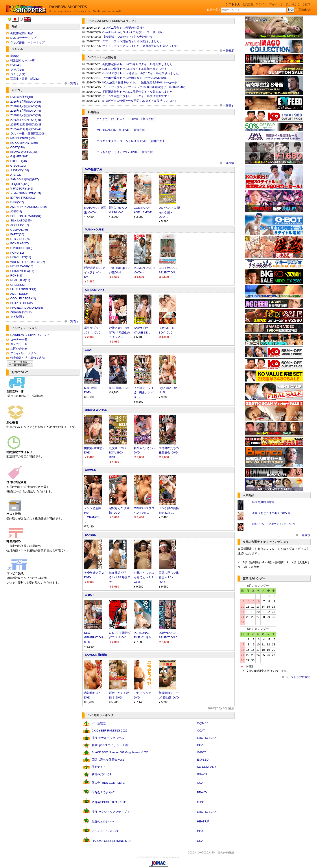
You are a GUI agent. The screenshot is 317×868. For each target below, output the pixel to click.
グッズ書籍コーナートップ (28, 42)
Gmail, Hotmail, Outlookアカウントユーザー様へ (133, 32)
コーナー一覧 (19, 340)
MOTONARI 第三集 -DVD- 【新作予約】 (122, 130)
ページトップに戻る (298, 677)
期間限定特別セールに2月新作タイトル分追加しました (137, 92)
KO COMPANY (95, 290)
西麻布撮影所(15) (21, 312)
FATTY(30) (17, 234)
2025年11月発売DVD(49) (26, 129)
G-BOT (89, 595)
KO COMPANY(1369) (24, 143)
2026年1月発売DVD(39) (26, 120)
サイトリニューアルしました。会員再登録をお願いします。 (141, 46)
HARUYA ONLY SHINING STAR (112, 841)
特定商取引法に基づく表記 (28, 358)
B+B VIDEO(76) (20, 239)
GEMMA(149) (19, 230)
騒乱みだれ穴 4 (101, 774)
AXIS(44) (16, 211)
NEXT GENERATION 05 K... (93, 637)
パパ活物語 (99, 723)
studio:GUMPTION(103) (26, 193)
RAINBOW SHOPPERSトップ (30, 335)
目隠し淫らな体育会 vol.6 (108, 760)
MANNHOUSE (94, 229)
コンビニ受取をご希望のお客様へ (124, 28)
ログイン (261, 4)
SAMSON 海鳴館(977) (25, 179)
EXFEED (90, 535)
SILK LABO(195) (21, 220)
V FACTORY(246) (22, 189)
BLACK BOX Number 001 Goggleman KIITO (120, 752)
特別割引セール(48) (23, 60)
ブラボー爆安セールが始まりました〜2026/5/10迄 (135, 78)
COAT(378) (18, 147)
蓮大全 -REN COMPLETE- (109, 783)
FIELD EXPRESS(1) (23, 289)
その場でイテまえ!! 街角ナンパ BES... (144, 393)
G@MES (90, 470)
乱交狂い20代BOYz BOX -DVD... (118, 453)
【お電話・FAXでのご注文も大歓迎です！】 (131, 37)
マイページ (276, 4)
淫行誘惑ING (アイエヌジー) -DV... (95, 272)
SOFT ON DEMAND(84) (26, 216)
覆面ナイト (99, 767)
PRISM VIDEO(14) (22, 271)
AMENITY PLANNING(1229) (29, 207)
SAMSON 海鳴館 (96, 655)
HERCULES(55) (21, 257)
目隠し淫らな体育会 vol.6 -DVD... (169, 577)
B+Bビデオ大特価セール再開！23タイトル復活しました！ (140, 101)
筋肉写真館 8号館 (263, 502)
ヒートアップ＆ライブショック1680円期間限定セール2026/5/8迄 (144, 87)
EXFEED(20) (19, 161)
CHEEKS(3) (18, 285)
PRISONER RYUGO (105, 831)
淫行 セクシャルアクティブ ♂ (111, 812)
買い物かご (293, 4)
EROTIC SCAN (207, 738)
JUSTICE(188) (20, 170)
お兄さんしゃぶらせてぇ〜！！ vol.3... (144, 577)
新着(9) (15, 56)
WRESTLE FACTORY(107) (28, 262)
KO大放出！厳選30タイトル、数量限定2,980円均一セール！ (141, 82)
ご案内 (306, 4)
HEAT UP (203, 821)
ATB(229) (16, 175)
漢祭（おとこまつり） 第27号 (271, 513)
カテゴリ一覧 (19, 344)
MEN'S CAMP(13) (22, 266)
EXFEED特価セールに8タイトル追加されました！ (135, 69)
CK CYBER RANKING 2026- (110, 731)
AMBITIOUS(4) (20, 294)
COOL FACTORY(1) (23, 298)
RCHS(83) (17, 276)
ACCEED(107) (20, 225)
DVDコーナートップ (23, 38)
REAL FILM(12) (20, 280)
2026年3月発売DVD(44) (26, 111)
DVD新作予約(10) (22, 97)
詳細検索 (305, 10)
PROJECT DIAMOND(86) (27, 308)
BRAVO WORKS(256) (24, 152)
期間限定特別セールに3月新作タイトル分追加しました (137, 64)
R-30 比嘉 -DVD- (120, 388)
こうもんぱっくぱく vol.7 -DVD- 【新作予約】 (126, 152)
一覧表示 (73, 83)
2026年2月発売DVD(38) (26, 115)
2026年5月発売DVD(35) (26, 102)
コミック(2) (18, 74)
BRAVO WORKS (96, 410)
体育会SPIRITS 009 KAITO (109, 802)
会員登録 (248, 4)
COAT (89, 350)
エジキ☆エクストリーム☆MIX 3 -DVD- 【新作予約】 (131, 141)
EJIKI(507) (17, 202)
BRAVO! (202, 774)
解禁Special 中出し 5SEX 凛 (110, 745)
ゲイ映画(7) (18, 317)
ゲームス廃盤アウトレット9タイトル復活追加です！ (136, 96)
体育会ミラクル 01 (104, 792)
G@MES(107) (19, 156)
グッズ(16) (17, 70)
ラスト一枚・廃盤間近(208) (28, 134)
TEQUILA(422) (20, 184)
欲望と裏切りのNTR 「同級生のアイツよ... (119, 333)
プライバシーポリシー (25, 353)
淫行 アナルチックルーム (108, 738)
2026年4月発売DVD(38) (26, 106)
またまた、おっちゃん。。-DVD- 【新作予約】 (127, 119)
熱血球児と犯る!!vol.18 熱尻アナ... (120, 577)
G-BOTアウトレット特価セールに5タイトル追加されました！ (142, 73)
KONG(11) (17, 253)
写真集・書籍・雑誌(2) (25, 79)
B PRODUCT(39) (21, 248)
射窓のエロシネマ (103, 821)
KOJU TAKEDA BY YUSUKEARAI (273, 524)
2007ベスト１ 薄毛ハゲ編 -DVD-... (170, 212)
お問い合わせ (19, 349)
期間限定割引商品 (22, 33)
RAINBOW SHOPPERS (68, 7)
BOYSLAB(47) (20, 243)
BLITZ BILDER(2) (22, 303)
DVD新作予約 (93, 169)
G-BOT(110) (18, 166)
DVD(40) (16, 65)
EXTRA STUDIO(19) (23, 198)
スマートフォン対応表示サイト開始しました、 (132, 41)
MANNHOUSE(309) (23, 138)
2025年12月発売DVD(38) (26, 124)
